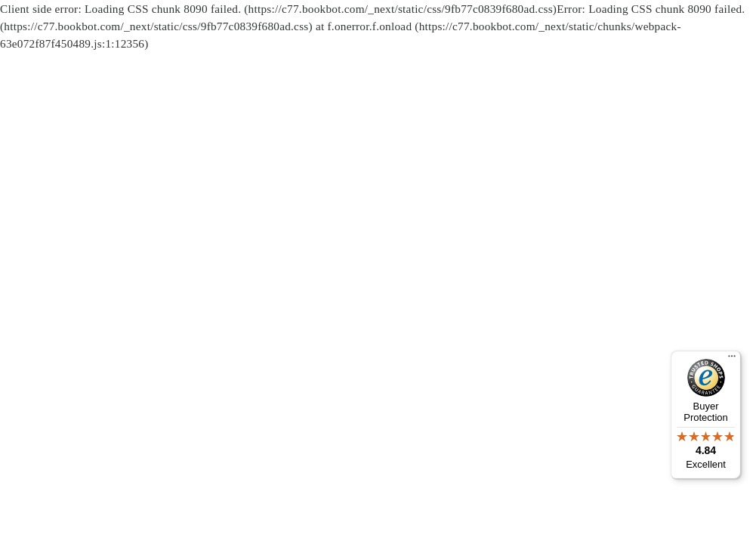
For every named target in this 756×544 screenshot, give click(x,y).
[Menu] (732, 360)
